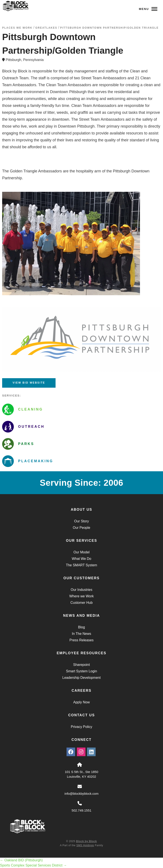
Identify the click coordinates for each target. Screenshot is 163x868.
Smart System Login (81, 671)
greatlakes (46, 28)
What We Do (81, 559)
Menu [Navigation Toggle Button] (148, 9)
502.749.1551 (82, 810)
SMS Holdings (85, 845)
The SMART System (81, 565)
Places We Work (17, 28)
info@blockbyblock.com (82, 794)
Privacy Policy (82, 727)
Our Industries (81, 590)
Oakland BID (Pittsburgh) (21, 860)
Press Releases (81, 640)
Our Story (81, 521)
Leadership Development (82, 678)
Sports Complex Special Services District (33, 865)
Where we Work (82, 596)
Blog (81, 627)
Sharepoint (81, 665)
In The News (82, 634)
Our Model (81, 552)
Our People (81, 528)
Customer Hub (81, 603)
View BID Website (29, 383)
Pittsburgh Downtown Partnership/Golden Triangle (109, 28)
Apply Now (81, 702)
